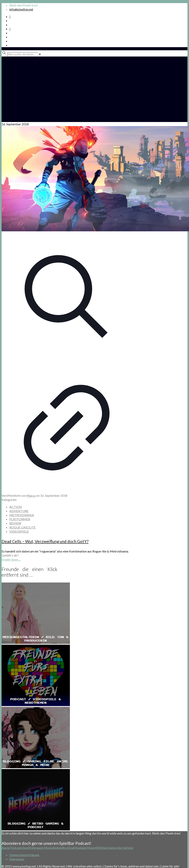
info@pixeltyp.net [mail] (21, 9)
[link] (40, 54)
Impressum (17, 859)
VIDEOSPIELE (19, 531)
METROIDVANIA (22, 515)
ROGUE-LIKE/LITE (22, 527)
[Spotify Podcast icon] (10, 16)
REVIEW (15, 523)
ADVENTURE (19, 511)
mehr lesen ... (12, 559)
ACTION (16, 507)
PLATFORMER (20, 519)
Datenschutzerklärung (24, 855)
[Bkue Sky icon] (10, 29)
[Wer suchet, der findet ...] (23, 54)
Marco (31, 495)
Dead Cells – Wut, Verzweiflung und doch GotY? (45, 541)
